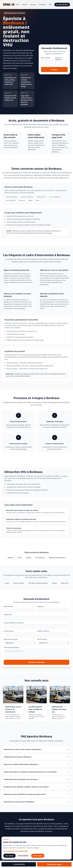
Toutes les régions (19, 583)
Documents (43, 5)
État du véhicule (42, 639)
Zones (17, 5)
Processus (33, 5)
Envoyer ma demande (36, 662)
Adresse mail (8, 615)
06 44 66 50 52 (62, 5)
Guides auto (65, 583)
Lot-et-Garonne (40, 558)
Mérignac (11, 558)
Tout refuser (10, 856)
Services (25, 5)
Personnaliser (23, 856)
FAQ (50, 5)
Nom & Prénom (46, 58)
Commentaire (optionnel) (11, 647)
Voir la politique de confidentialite (16, 851)
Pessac (20, 558)
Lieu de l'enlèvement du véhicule (14, 623)
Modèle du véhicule (43, 631)
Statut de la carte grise (11, 639)
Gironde (28, 558)
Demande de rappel (54, 864)
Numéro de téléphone (59, 59)
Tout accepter (38, 856)
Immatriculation (9, 631)
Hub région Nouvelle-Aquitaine (38, 583)
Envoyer (54, 69)
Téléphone (40, 606)
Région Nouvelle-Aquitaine (57, 558)
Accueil (7, 583)
